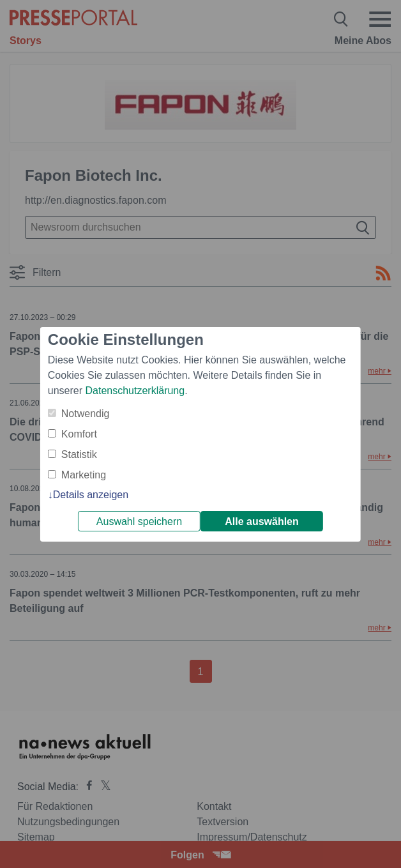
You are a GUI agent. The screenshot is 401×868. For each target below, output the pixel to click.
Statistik (79, 454)
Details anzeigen (91, 495)
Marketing (84, 475)
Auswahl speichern (139, 522)
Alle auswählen (262, 522)
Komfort (79, 434)
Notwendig (86, 414)
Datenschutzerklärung (135, 391)
